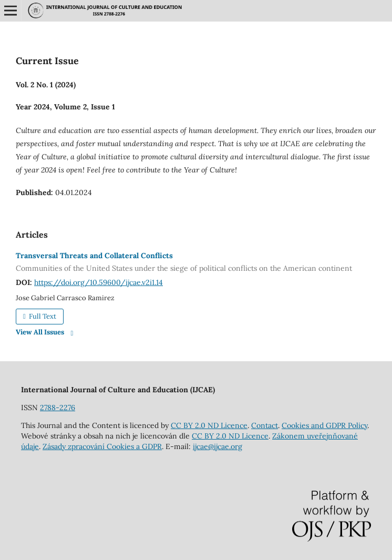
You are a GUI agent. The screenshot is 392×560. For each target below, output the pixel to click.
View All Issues (40, 332)
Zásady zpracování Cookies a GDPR (102, 446)
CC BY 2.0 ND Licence (209, 425)
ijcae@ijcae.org (218, 446)
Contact (265, 425)
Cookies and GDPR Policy (324, 425)
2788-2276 (58, 408)
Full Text (42, 316)
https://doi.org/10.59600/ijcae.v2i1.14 (99, 282)
